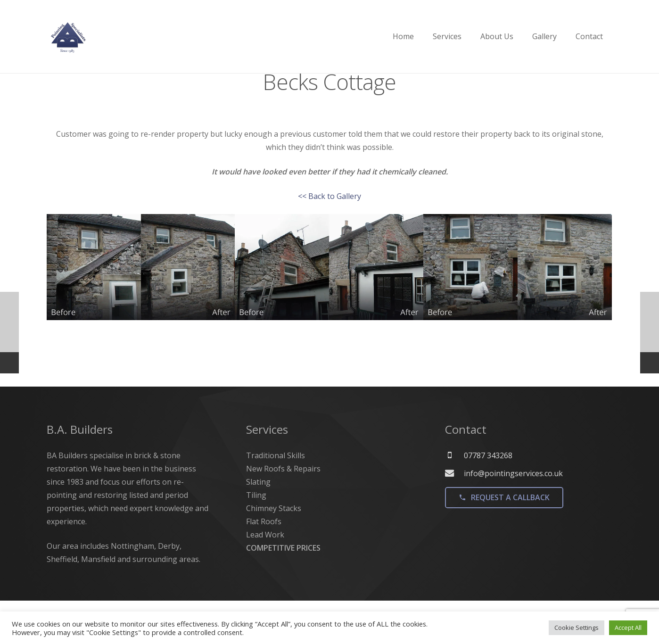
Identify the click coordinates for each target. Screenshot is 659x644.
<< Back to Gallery (329, 232)
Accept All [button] (628, 627)
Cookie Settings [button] (577, 627)
